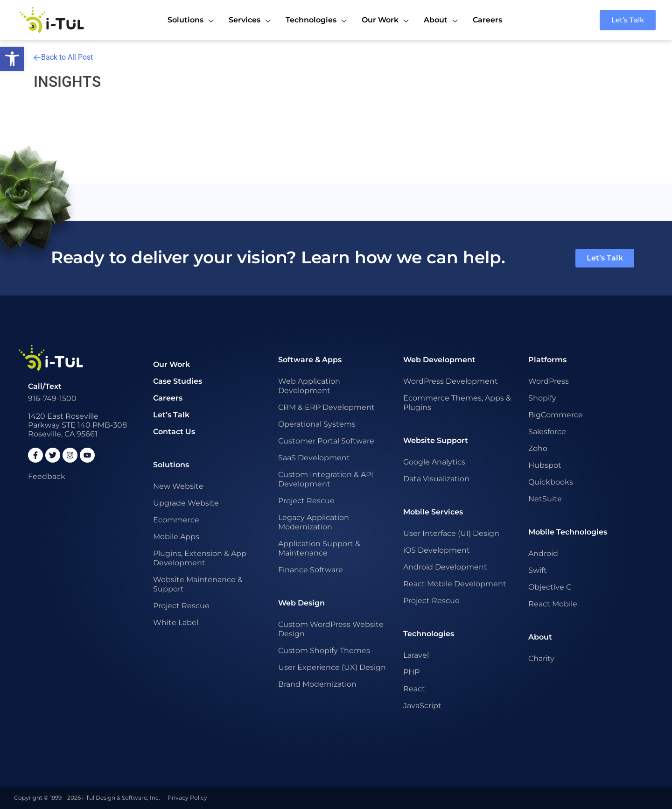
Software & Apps (310, 360)
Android (543, 553)
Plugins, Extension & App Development (200, 558)
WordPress (549, 381)
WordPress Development (451, 381)
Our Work (171, 364)
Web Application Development (309, 386)
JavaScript (422, 706)
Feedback (47, 476)
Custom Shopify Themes (324, 651)
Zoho (538, 448)
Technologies (429, 634)
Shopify (542, 398)
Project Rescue (181, 606)
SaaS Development (314, 458)
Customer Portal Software (326, 441)
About (540, 637)
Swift (538, 570)
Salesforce (547, 432)
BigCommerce (556, 415)
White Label (176, 623)
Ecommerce (176, 520)
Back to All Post (63, 57)
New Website (178, 486)
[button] (12, 59)
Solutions (171, 465)
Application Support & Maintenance (319, 548)
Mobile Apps (176, 537)
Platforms (547, 360)
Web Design (301, 603)
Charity (541, 658)
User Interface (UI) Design (451, 533)
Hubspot (545, 465)
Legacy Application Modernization (314, 522)
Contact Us (174, 432)
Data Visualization (436, 479)
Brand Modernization (317, 684)
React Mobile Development (455, 584)
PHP (411, 672)
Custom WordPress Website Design (331, 629)
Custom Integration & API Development (326, 479)
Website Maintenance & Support (198, 584)
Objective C (550, 587)
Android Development (445, 567)
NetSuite (545, 499)
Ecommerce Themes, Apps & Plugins (457, 403)
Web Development (439, 360)
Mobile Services (433, 512)
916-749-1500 (52, 398)
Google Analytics (434, 462)
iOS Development (437, 550)
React (414, 689)
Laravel (416, 655)
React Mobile (553, 604)
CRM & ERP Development (326, 407)
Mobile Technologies (568, 532)
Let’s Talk (171, 415)
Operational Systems (317, 424)
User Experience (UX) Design (332, 667)
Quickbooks (551, 482)
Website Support (436, 440)
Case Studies (178, 381)
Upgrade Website (186, 503)
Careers (168, 398)
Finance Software (311, 570)
